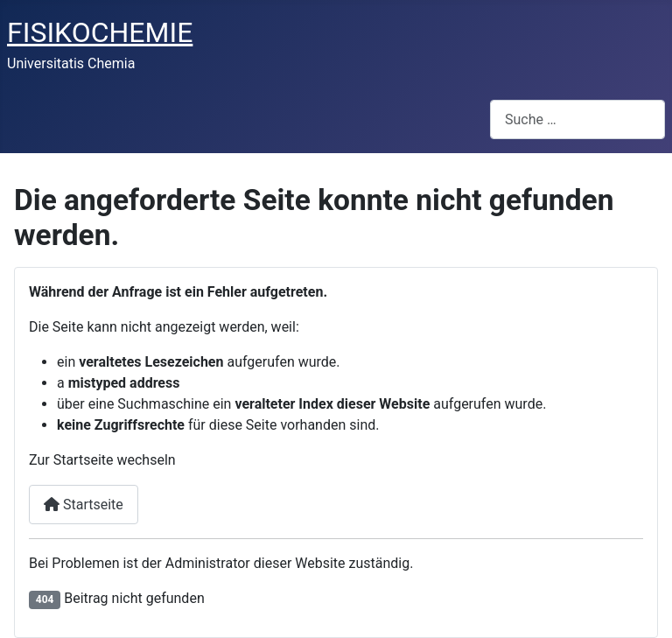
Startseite (84, 505)
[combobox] (577, 119)
